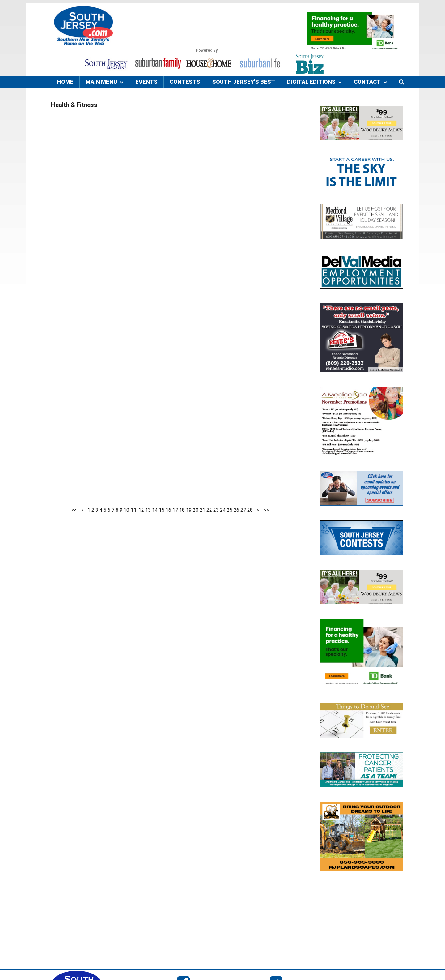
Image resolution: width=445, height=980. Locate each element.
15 (162, 510)
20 (196, 510)
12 (141, 510)
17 (175, 510)
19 (189, 510)
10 (126, 510)
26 (236, 510)
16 (168, 510)
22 (209, 510)
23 (216, 510)
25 (230, 510)
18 (182, 510)
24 (223, 510)
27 (243, 510)
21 (202, 510)
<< (74, 510)
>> (266, 510)
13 (148, 510)
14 (155, 510)
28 (250, 510)
